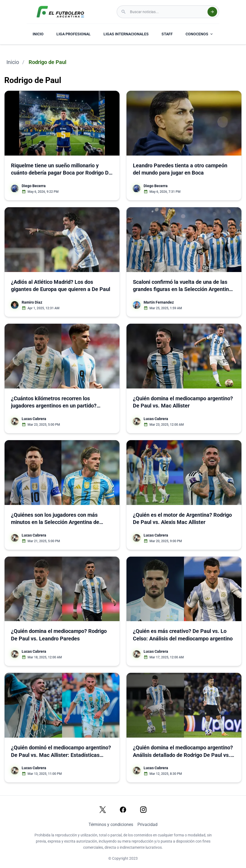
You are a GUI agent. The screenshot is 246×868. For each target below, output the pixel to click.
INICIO (38, 34)
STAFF (167, 34)
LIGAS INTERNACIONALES (126, 34)
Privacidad (147, 824)
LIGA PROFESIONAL (74, 34)
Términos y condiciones (111, 824)
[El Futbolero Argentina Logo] (60, 12)
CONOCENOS (200, 34)
